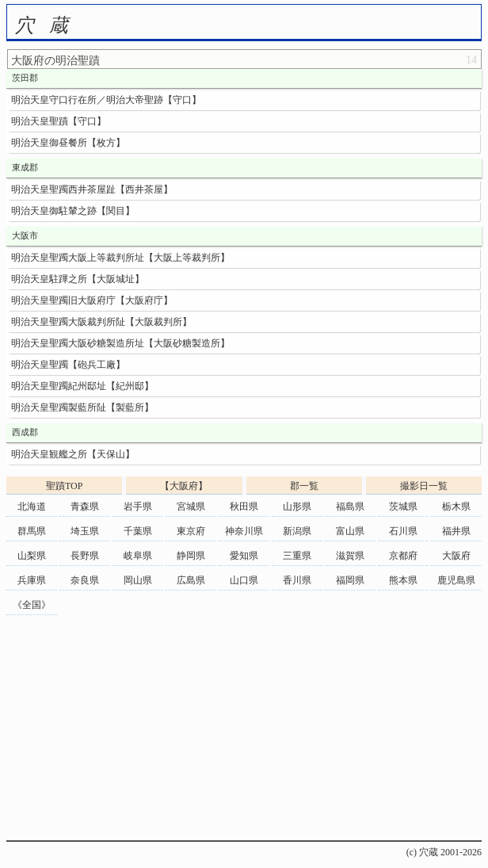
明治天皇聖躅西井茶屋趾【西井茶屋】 (92, 189)
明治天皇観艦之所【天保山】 (73, 454)
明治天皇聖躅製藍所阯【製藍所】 (82, 407)
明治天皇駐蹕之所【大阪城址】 (78, 279)
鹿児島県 (456, 580)
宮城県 (191, 507)
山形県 (297, 507)
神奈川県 (244, 531)
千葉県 (138, 531)
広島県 (191, 580)
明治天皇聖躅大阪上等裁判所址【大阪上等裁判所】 (120, 258)
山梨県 (32, 556)
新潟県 (297, 531)
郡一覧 (304, 486)
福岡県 (350, 580)
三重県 (297, 556)
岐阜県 (138, 556)
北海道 (32, 507)
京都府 (403, 556)
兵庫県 (32, 580)
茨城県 (403, 507)
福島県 (350, 507)
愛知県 (244, 556)
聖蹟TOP (64, 486)
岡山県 (138, 580)
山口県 (244, 580)
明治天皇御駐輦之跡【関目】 (73, 211)
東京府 (191, 531)
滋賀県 (350, 556)
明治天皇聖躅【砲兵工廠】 (68, 365)
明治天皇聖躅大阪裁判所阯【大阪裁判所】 (101, 322)
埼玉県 (85, 531)
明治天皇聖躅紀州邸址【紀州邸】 (82, 386)
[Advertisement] (244, 729)
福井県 (456, 531)
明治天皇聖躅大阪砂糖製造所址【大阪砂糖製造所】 (120, 343)
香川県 (297, 580)
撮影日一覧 (424, 486)
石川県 (403, 531)
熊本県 (403, 580)
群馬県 (32, 531)
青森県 (85, 507)
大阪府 (456, 556)
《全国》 (32, 605)
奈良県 (85, 580)
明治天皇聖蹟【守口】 (59, 121)
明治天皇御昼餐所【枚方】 (68, 143)
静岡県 (191, 556)
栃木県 (456, 507)
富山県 (350, 531)
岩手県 (138, 507)
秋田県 (244, 507)
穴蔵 (49, 25)
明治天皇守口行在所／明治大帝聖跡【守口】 (106, 100)
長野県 (85, 556)
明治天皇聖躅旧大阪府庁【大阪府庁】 (92, 300)
